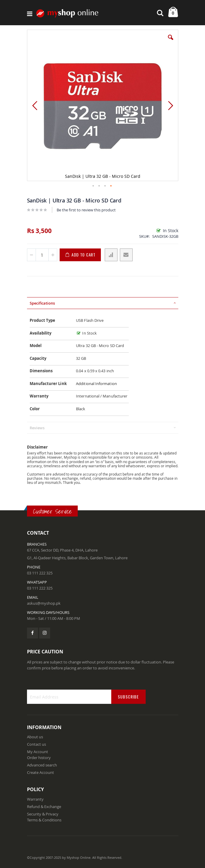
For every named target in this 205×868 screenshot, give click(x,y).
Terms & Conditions (44, 820)
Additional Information (96, 384)
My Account (38, 752)
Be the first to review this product (86, 210)
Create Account (40, 772)
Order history (39, 758)
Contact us (36, 744)
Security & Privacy (43, 814)
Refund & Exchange (44, 807)
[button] (171, 42)
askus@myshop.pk (44, 603)
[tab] (103, 303)
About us (35, 737)
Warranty (35, 799)
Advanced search (42, 765)
